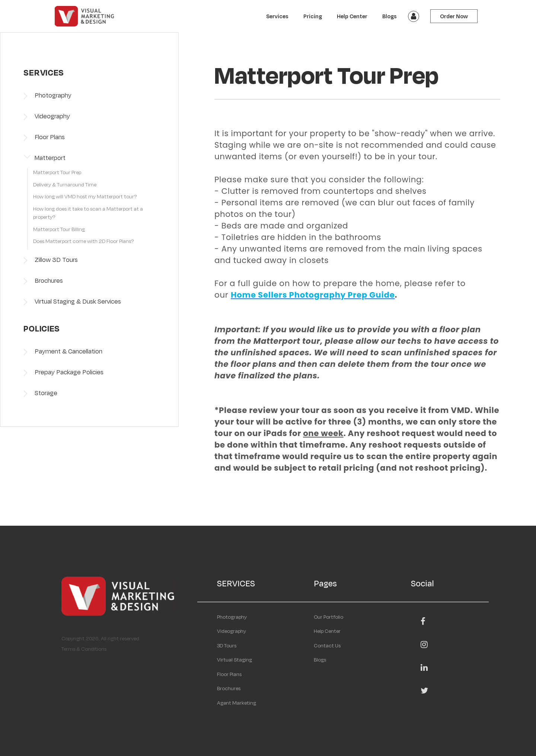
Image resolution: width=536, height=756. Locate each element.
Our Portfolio (328, 617)
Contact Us (327, 646)
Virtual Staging (234, 660)
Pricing (313, 16)
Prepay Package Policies (69, 372)
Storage (46, 393)
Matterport (50, 158)
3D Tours (227, 646)
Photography (53, 95)
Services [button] (277, 16)
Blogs (390, 16)
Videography (52, 116)
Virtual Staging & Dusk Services (78, 301)
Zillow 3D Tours (56, 260)
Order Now (454, 16)
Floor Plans (50, 137)
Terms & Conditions (84, 649)
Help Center (352, 16)
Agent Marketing (237, 703)
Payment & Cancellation (68, 351)
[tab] (91, 174)
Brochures (49, 280)
